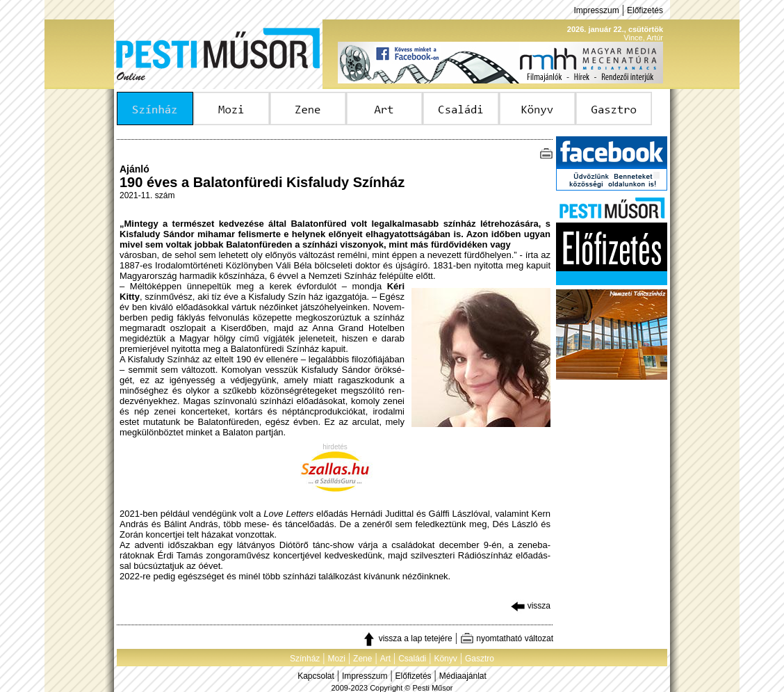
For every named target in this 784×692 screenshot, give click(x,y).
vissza (531, 606)
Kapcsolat (316, 676)
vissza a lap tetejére (407, 638)
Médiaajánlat (463, 676)
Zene (362, 659)
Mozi (337, 659)
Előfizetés (645, 10)
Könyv (445, 659)
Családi (412, 659)
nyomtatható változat (507, 638)
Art (385, 659)
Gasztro (480, 659)
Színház (305, 659)
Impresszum (596, 10)
